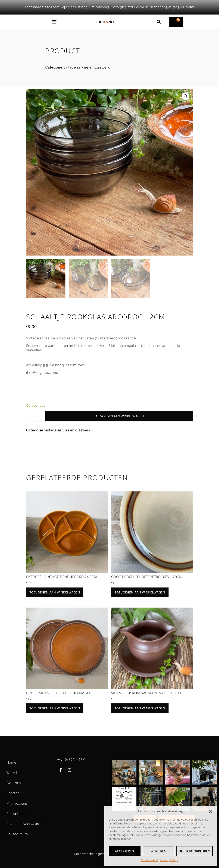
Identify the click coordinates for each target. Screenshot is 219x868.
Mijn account (17, 803)
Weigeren (158, 851)
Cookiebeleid (149, 860)
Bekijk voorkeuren (195, 851)
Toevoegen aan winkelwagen (119, 416)
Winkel (12, 773)
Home (11, 762)
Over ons (14, 783)
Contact (13, 793)
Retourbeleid (17, 814)
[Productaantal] (35, 416)
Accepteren (124, 851)
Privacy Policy (169, 860)
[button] (210, 811)
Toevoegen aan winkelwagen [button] (55, 592)
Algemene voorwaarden (26, 824)
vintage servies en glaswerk (87, 67)
